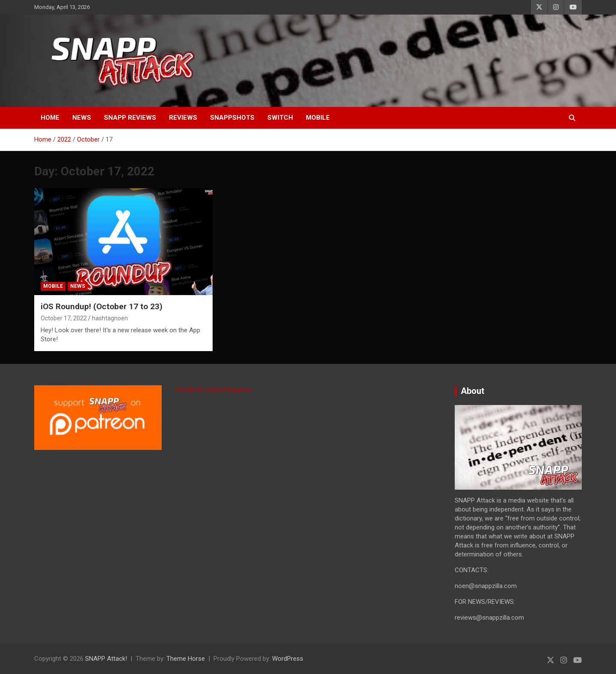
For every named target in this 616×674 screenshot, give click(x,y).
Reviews (183, 118)
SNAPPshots (232, 118)
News (82, 118)
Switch (280, 118)
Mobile (318, 118)
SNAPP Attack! (106, 659)
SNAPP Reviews (130, 118)
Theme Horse (186, 659)
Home (50, 118)
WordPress (288, 659)
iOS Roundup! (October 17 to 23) (102, 306)
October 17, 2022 (64, 318)
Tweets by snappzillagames (213, 390)
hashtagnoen (110, 318)
